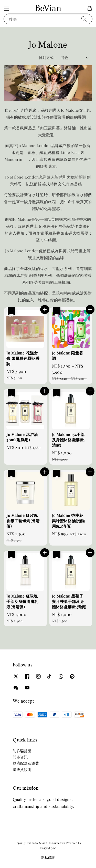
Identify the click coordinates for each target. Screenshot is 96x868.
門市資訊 (20, 757)
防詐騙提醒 (22, 751)
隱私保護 (48, 857)
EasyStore (48, 848)
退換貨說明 (22, 770)
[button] (6, 8)
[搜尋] (84, 19)
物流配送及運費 (26, 763)
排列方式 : (47, 57)
